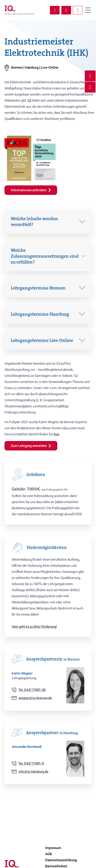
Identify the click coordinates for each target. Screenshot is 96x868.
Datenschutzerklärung (61, 860)
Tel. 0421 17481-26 (32, 690)
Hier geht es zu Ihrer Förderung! (34, 627)
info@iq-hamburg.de (33, 772)
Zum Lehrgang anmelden (31, 446)
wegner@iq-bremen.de (35, 698)
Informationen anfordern (31, 190)
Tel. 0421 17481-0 (31, 763)
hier (57, 434)
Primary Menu (88, 10)
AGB (49, 854)
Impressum (53, 848)
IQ (29, 100)
